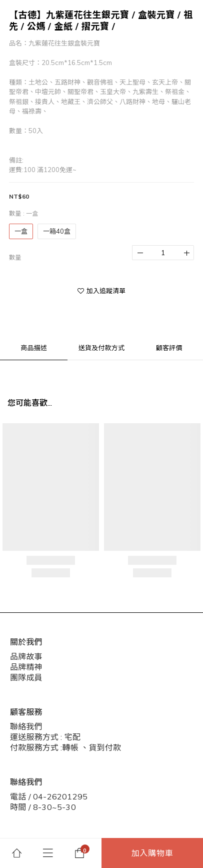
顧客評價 (169, 348)
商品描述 (34, 348)
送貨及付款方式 (101, 348)
